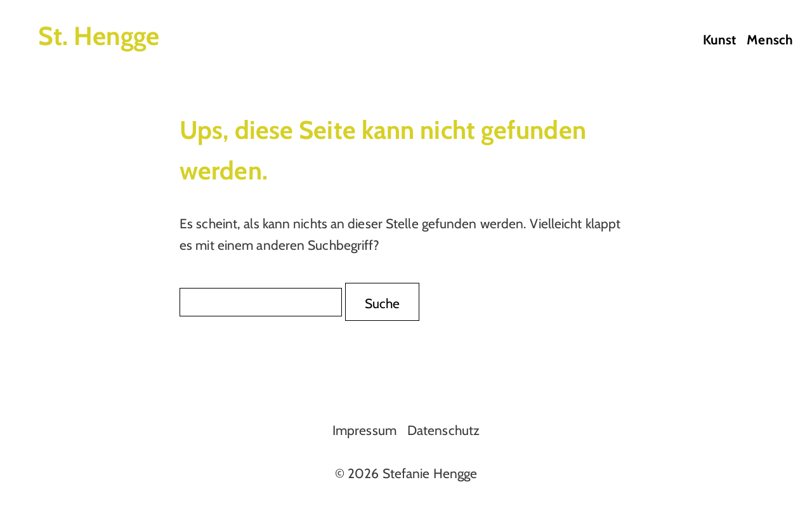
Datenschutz (443, 430)
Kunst (720, 40)
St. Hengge (99, 36)
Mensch (770, 40)
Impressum (364, 430)
